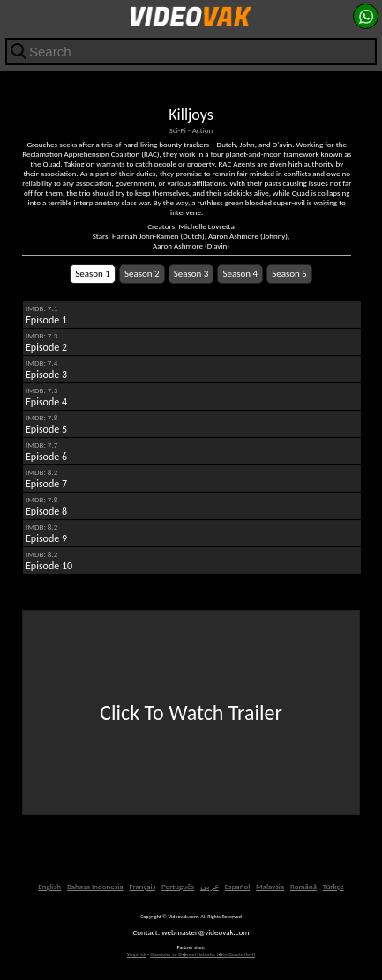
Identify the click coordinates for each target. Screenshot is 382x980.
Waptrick (137, 954)
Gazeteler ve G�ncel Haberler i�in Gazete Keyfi (202, 954)
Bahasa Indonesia (95, 886)
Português (178, 886)
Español (238, 886)
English (49, 886)
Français (142, 886)
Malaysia (270, 886)
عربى (210, 886)
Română (303, 886)
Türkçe (333, 886)
